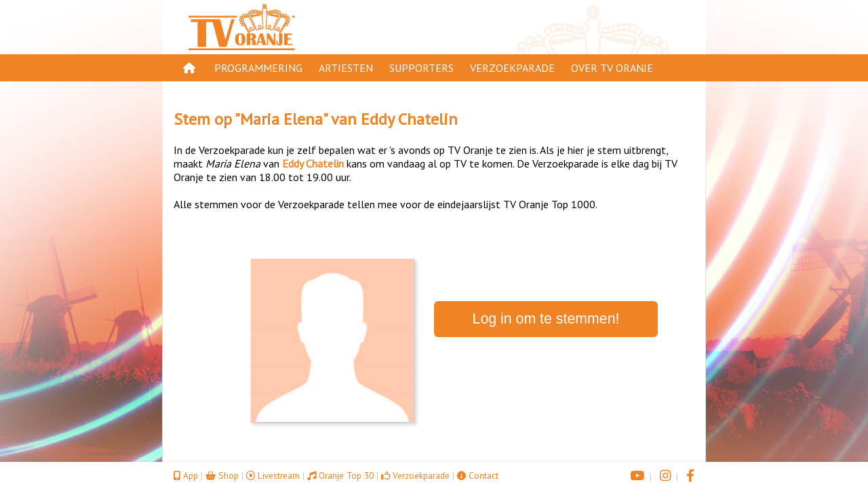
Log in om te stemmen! (546, 319)
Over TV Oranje (612, 68)
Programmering (258, 68)
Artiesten (346, 68)
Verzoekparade (512, 68)
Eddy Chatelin (409, 119)
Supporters (421, 68)
